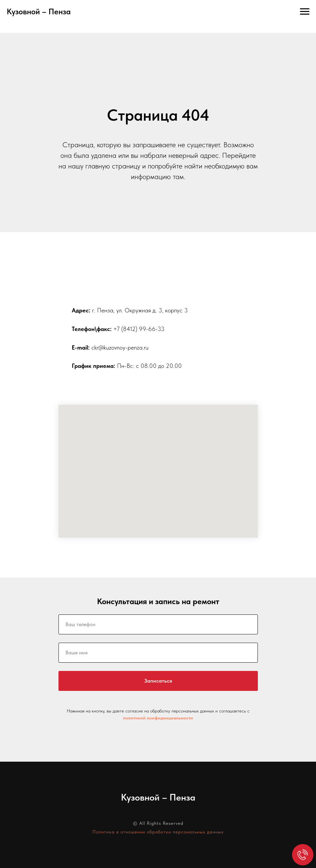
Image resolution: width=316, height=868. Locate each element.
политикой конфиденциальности (158, 718)
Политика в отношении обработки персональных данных (158, 832)
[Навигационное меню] (305, 12)
